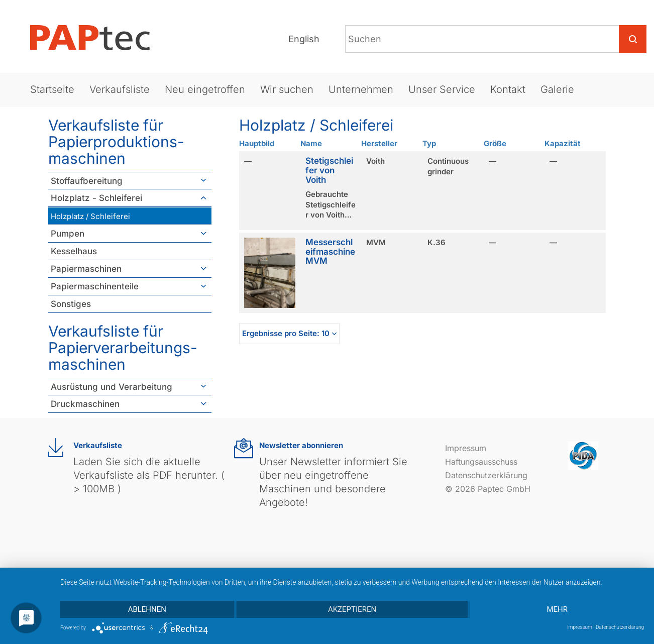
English (304, 39)
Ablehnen (147, 609)
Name (311, 143)
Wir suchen (287, 89)
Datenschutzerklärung (486, 475)
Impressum (466, 448)
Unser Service (442, 89)
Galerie (557, 89)
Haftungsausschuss (481, 462)
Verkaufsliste (120, 89)
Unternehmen (361, 89)
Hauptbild (257, 143)
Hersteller (379, 143)
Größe (495, 143)
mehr (557, 609)
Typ (429, 143)
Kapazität (563, 143)
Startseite (52, 89)
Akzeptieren (352, 609)
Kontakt (508, 89)
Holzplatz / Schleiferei (90, 216)
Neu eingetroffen (205, 89)
